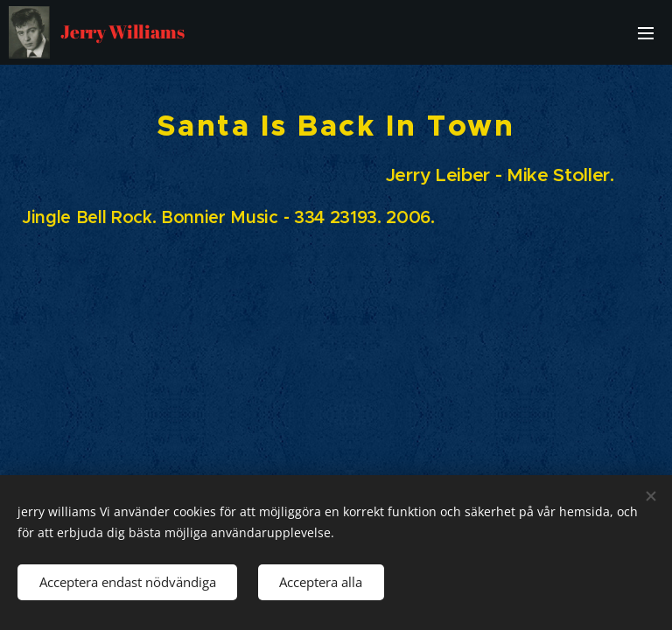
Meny (646, 33)
